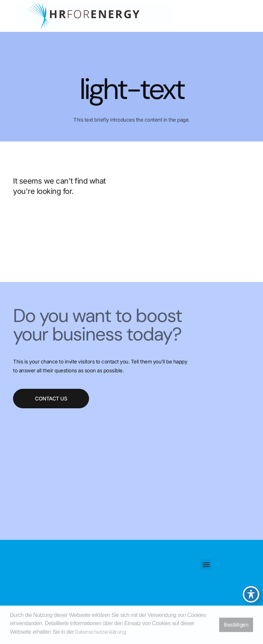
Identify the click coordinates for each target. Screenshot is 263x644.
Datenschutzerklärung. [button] (101, 632)
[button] (206, 564)
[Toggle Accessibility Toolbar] (251, 594)
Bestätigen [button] (236, 625)
